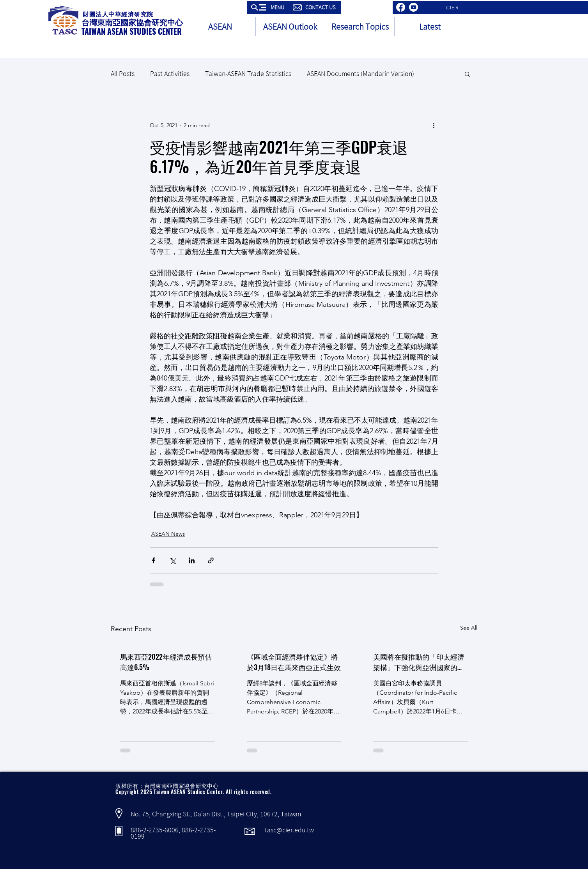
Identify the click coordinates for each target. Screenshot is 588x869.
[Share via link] (211, 560)
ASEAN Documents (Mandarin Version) (360, 74)
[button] (268, 7)
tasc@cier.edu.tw (289, 830)
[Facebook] (401, 7)
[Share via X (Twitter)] (173, 560)
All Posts (123, 74)
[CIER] (453, 7)
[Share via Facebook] (153, 560)
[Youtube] (414, 7)
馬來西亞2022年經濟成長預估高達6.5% (166, 662)
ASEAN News (168, 534)
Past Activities (170, 74)
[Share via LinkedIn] (192, 560)
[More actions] (434, 125)
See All (469, 628)
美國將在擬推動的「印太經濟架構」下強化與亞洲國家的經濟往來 (419, 662)
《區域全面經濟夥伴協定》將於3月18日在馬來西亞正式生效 (294, 662)
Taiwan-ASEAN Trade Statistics (248, 74)
